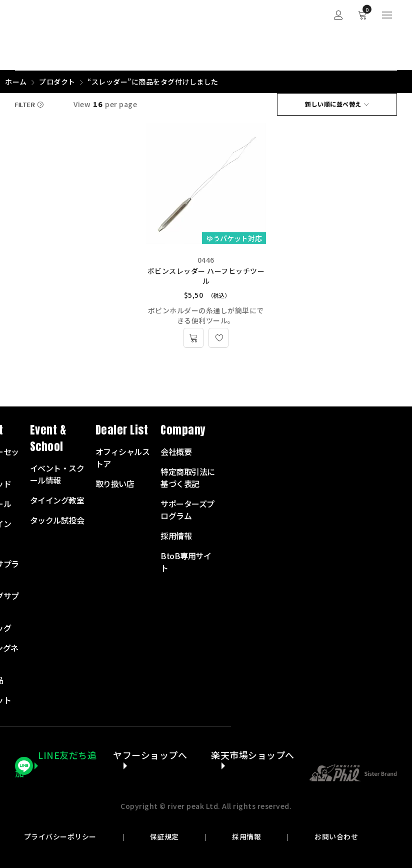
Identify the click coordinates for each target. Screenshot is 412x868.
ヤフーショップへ (150, 755)
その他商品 (165, 680)
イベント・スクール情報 (238, 474)
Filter (25, 104)
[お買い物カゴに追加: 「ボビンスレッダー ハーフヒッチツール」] (193, 338)
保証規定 (164, 837)
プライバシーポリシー (61, 837)
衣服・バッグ (169, 628)
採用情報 (246, 837)
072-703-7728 (53, 555)
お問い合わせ (336, 837)
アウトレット (169, 700)
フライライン (169, 524)
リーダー (161, 544)
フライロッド (169, 484)
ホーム (16, 82)
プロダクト (57, 82)
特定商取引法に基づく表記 (369, 478)
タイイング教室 (238, 500)
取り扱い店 (296, 484)
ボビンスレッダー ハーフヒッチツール (206, 276)
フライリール (169, 504)
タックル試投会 (238, 520)
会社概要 (357, 452)
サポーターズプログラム (368, 510)
